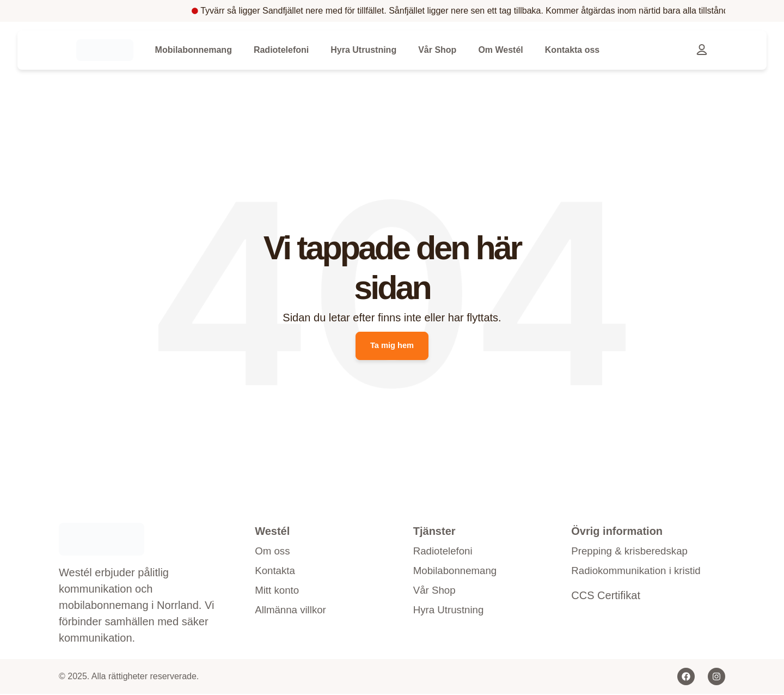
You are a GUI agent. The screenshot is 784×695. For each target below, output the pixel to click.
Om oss (274, 553)
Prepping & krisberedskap (633, 553)
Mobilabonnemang (194, 50)
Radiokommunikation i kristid (641, 574)
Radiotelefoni (281, 50)
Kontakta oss (572, 50)
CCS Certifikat (606, 599)
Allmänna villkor (293, 615)
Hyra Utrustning (363, 50)
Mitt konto (278, 594)
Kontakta (276, 574)
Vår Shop (437, 50)
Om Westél (500, 50)
